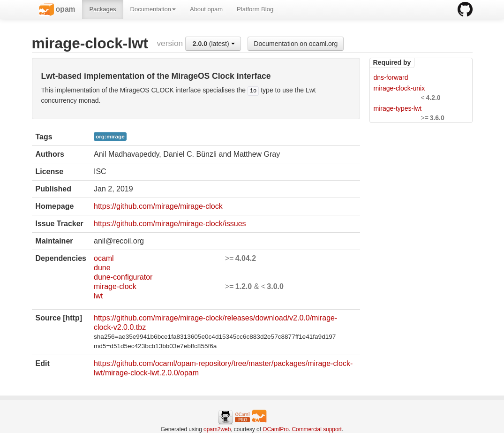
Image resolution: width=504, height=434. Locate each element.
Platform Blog (255, 9)
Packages (102, 9)
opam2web (217, 429)
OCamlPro (276, 429)
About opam (206, 9)
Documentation (153, 9)
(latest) (214, 44)
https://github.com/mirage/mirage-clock (158, 206)
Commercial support (316, 429)
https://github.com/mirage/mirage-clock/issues (170, 224)
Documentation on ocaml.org (296, 44)
